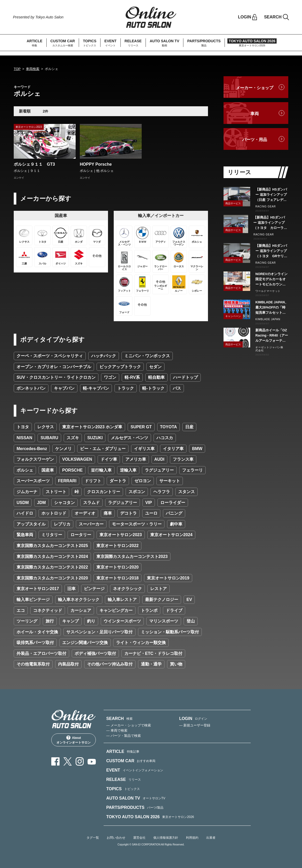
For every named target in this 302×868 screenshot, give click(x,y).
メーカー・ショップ (255, 88)
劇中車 (176, 524)
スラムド (91, 503)
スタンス (186, 492)
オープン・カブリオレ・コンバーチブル (54, 367)
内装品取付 (68, 664)
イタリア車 (173, 449)
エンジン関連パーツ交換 (85, 643)
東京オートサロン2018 (118, 578)
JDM (41, 503)
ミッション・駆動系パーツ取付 (170, 632)
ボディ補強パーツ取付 (95, 653)
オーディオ (85, 513)
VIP (149, 503)
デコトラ (128, 513)
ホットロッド (54, 513)
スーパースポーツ (33, 481)
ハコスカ (165, 438)
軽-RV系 (132, 377)
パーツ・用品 (255, 140)
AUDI (159, 459)
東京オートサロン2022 (118, 546)
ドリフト (93, 481)
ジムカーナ (27, 492)
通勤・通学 (151, 664)
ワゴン (110, 377)
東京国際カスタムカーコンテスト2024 (52, 556)
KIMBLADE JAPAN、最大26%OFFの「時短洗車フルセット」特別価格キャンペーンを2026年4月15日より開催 (272, 308)
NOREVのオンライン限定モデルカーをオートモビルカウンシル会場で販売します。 (271, 279)
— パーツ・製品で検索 (124, 736)
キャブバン (64, 388)
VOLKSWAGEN (77, 459)
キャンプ (70, 621)
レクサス (46, 427)
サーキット (170, 481)
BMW (197, 449)
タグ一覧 (93, 838)
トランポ (149, 610)
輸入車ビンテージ (33, 600)
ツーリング (27, 621)
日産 (189, 427)
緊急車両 (25, 535)
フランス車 (183, 459)
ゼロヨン (143, 481)
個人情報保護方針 (166, 838)
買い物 (176, 664)
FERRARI (67, 481)
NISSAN (24, 438)
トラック (126, 388)
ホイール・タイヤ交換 (37, 632)
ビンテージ (94, 589)
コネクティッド (48, 610)
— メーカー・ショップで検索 (129, 725)
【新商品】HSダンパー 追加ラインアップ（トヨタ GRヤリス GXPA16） (272, 251)
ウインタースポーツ (122, 621)
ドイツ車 (109, 459)
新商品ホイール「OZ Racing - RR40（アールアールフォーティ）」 (272, 336)
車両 (255, 114)
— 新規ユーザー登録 (195, 725)
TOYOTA (168, 427)
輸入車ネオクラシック (79, 600)
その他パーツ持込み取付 (110, 664)
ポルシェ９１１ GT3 (34, 164)
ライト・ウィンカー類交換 (141, 643)
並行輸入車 (101, 470)
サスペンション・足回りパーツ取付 (99, 632)
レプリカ (62, 524)
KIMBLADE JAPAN (268, 319)
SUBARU (49, 438)
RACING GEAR (266, 206)
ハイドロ (25, 513)
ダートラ (118, 481)
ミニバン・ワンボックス (147, 356)
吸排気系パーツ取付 (35, 643)
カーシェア (81, 610)
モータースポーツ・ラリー (137, 524)
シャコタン (64, 503)
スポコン (137, 492)
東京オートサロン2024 (171, 535)
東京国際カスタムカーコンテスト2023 (132, 556)
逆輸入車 (128, 470)
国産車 (48, 470)
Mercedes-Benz (32, 449)
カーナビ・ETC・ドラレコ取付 (153, 653)
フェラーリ (192, 470)
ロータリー (81, 535)
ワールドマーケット (268, 291)
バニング (174, 513)
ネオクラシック (127, 589)
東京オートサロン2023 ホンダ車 (92, 427)
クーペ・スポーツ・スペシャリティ (50, 356)
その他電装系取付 (33, 664)
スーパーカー (91, 524)
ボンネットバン (31, 388)
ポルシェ (25, 470)
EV (189, 600)
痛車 (108, 513)
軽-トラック (153, 388)
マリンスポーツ (164, 621)
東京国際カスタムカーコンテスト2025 (52, 546)
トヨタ (23, 427)
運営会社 (139, 838)
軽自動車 (156, 377)
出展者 (211, 838)
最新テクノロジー (162, 600)
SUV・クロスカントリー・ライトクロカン (56, 377)
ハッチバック (104, 356)
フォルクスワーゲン (35, 459)
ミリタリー (52, 535)
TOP (17, 69)
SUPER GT (141, 427)
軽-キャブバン (96, 388)
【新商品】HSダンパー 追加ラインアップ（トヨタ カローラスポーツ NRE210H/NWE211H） (271, 223)
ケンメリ (63, 449)
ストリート (56, 492)
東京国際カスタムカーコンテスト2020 (52, 578)
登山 (191, 621)
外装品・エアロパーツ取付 (41, 653)
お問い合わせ (116, 838)
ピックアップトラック (120, 367)
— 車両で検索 (117, 730)
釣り (91, 621)
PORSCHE (72, 470)
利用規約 (192, 838)
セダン (155, 367)
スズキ (73, 438)
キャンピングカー (116, 610)
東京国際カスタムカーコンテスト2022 (52, 567)
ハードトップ (185, 377)
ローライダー (173, 503)
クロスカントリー (104, 492)
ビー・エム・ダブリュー (103, 449)
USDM (23, 503)
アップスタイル (31, 524)
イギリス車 (144, 449)
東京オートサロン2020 (118, 567)
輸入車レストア (122, 600)
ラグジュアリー (159, 470)
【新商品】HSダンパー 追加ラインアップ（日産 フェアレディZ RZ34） (271, 195)
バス (177, 388)
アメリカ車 (136, 459)
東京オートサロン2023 (121, 535)
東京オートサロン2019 (168, 578)
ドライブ (174, 610)
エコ (21, 610)
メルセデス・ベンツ (130, 438)
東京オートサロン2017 (38, 589)
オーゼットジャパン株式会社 (269, 349)
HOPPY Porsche (96, 164)
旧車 (71, 589)
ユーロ (151, 513)
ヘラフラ (162, 492)
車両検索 (33, 69)
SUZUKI (95, 438)
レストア (159, 589)
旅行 (50, 621)
